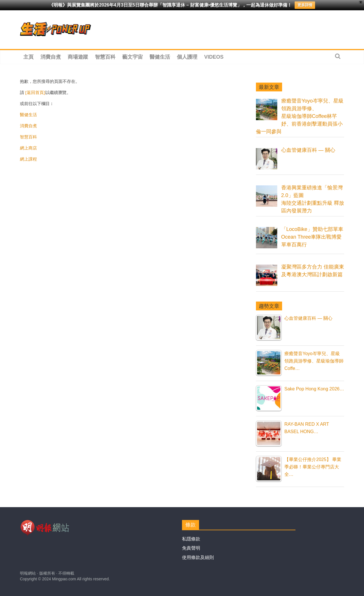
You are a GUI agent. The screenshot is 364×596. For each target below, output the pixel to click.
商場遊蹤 (78, 57)
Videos (214, 57)
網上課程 (28, 159)
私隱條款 (191, 539)
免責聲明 (191, 548)
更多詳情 (305, 5)
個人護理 (187, 57)
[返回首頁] (35, 92)
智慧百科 (105, 57)
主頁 (28, 57)
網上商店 (28, 148)
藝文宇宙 (133, 57)
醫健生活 (160, 57)
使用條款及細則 (198, 557)
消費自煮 (51, 57)
